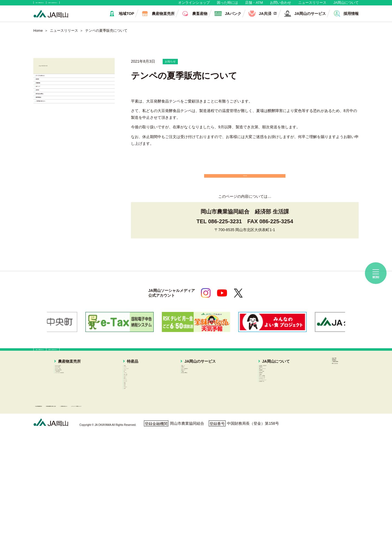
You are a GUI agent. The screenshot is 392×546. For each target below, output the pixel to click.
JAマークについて (266, 407)
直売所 (51, 110)
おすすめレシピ (264, 452)
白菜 (133, 478)
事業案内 (258, 401)
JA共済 (51, 157)
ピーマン (137, 459)
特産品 (131, 387)
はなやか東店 (65, 401)
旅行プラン (196, 414)
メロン (135, 414)
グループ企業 (262, 420)
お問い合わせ (281, 5)
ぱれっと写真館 (264, 439)
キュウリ (137, 439)
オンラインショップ (194, 5)
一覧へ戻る (245, 187)
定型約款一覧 (262, 465)
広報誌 (256, 433)
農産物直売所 (61, 387)
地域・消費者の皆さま (61, 5)
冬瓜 (133, 472)
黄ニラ (135, 452)
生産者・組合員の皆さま (117, 5)
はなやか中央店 (67, 394)
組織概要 (258, 414)
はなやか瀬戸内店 (69, 414)
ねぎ (133, 485)
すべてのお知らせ (62, 95)
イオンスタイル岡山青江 (75, 427)
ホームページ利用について (223, 520)
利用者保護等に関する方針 (111, 520)
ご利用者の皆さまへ (64, 203)
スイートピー (141, 407)
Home (38, 36)
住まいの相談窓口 (201, 407)
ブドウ (135, 401)
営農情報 (53, 126)
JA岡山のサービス (198, 387)
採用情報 (258, 427)
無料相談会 (55, 188)
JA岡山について (346, 5)
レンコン (137, 465)
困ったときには (328, 410)
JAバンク (53, 141)
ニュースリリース (312, 5)
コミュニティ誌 (264, 446)
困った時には (227, 5)
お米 (133, 497)
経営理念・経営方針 (268, 394)
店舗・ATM (254, 5)
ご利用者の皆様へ (330, 403)
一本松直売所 (65, 420)
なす (133, 446)
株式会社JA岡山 (60, 172)
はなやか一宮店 (67, 407)
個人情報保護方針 (57, 520)
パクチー (137, 491)
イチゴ (135, 427)
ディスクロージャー (268, 459)
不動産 (192, 420)
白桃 (133, 394)
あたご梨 (137, 433)
